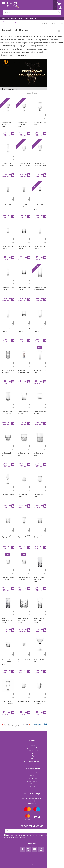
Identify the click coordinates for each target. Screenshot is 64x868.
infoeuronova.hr (35, 761)
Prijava (59, 10)
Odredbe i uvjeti (32, 778)
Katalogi (32, 756)
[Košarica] (59, 4)
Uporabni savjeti (34, 18)
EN (55, 6)
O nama (3, 18)
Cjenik (32, 759)
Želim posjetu (25, 18)
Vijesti (18, 18)
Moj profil (32, 787)
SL (55, 2)
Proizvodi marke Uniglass (11, 22)
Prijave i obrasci (32, 753)
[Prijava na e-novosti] (58, 831)
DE (55, 9)
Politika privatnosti (32, 781)
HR (55, 4)
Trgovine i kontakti (11, 18)
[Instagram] (28, 849)
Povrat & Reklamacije (32, 784)
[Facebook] (22, 849)
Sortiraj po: (46, 23)
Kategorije (32, 776)
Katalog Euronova (32, 750)
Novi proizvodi (32, 773)
